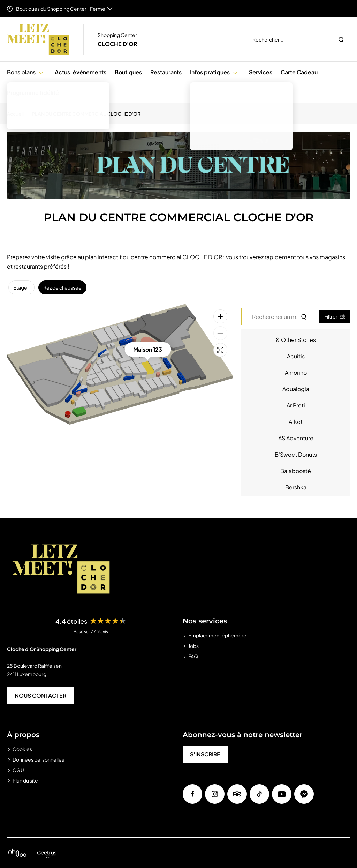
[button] (41, 72)
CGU (18, 770)
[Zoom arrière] (220, 333)
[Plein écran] (220, 350)
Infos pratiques (210, 72)
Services (261, 72)
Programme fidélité (33, 93)
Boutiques (128, 72)
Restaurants (166, 72)
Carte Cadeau (299, 72)
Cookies (22, 749)
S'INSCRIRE (205, 754)
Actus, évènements (81, 72)
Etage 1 (21, 287)
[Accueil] (18, 114)
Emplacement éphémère (217, 635)
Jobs (193, 646)
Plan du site (25, 780)
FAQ (193, 656)
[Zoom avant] (220, 316)
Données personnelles (38, 759)
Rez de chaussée (62, 287)
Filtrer (335, 316)
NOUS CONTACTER (40, 695)
